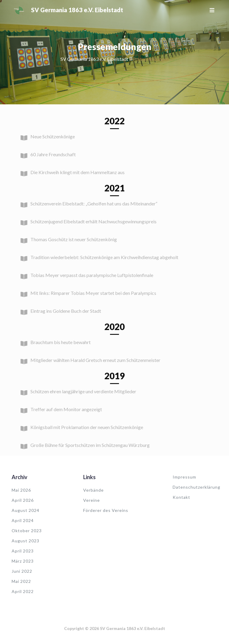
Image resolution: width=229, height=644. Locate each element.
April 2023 (23, 551)
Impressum (184, 477)
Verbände (93, 490)
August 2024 (25, 510)
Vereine (92, 500)
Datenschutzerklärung (196, 487)
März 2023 (23, 561)
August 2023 (25, 541)
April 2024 (23, 520)
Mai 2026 (21, 490)
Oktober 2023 (27, 531)
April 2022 (23, 591)
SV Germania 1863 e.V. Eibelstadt (77, 10)
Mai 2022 (21, 581)
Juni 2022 (22, 571)
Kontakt (181, 497)
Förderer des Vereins (106, 510)
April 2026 (23, 500)
